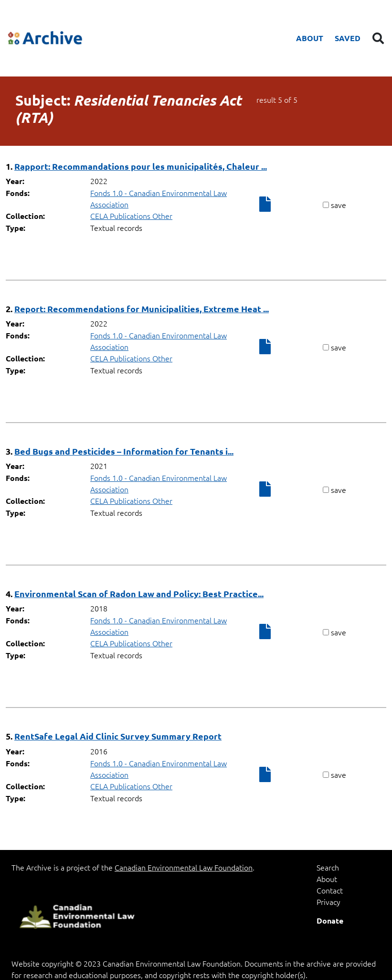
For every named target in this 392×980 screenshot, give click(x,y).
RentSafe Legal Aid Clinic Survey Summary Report (118, 736)
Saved (348, 38)
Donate (330, 920)
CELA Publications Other (131, 216)
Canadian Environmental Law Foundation (184, 867)
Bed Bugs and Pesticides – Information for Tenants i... (124, 451)
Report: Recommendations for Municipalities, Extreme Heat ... (142, 309)
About (310, 38)
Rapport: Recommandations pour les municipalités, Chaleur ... (141, 166)
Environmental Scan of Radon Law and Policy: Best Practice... (139, 593)
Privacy (328, 902)
